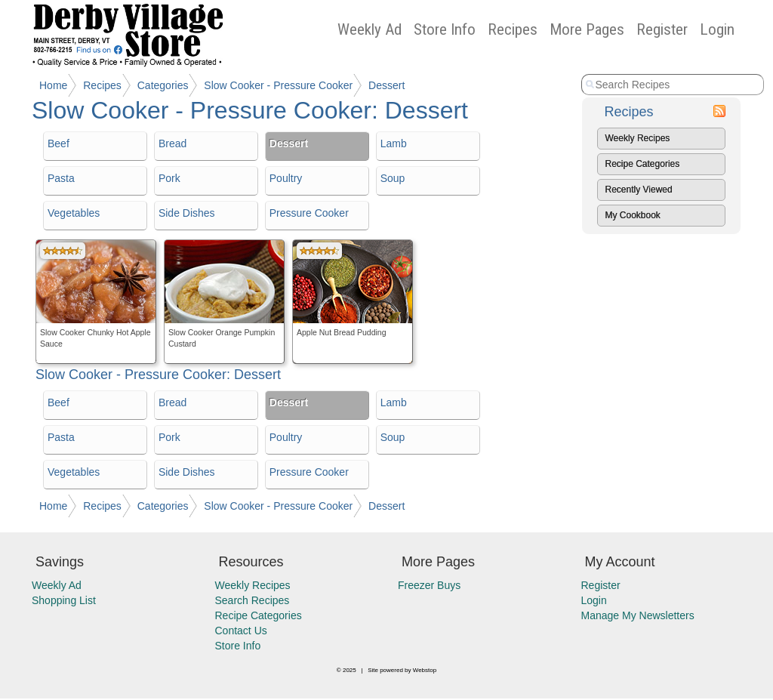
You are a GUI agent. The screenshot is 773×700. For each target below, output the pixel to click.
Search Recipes (253, 600)
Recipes (513, 29)
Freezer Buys (429, 585)
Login (717, 29)
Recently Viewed (639, 190)
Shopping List (64, 600)
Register (662, 29)
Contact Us (241, 631)
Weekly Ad (370, 29)
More (587, 29)
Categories (163, 85)
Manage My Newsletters (638, 615)
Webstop (425, 670)
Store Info (445, 29)
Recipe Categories (643, 164)
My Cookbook (633, 215)
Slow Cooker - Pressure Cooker (278, 85)
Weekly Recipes (638, 138)
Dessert (386, 85)
